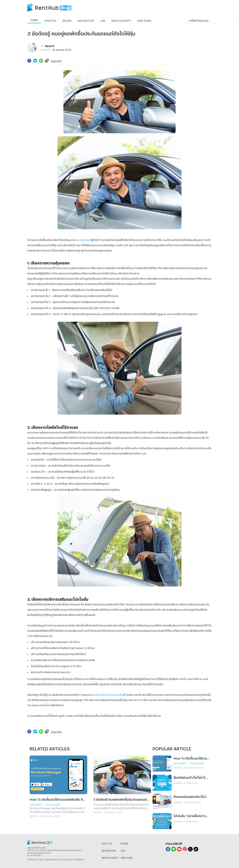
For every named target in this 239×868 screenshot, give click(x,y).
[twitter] (35, 61)
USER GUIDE (127, 857)
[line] (41, 61)
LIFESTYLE (107, 843)
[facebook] (29, 61)
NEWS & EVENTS (110, 857)
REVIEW (124, 843)
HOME (34, 20)
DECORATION (109, 850)
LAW (123, 850)
